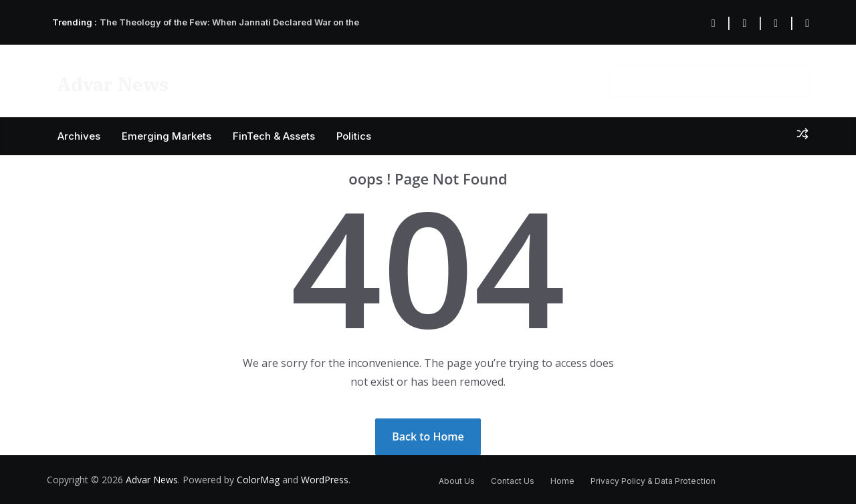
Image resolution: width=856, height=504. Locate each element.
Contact (510, 80)
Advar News (113, 84)
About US (568, 80)
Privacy (457, 80)
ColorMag (258, 480)
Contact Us (513, 481)
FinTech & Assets (274, 136)
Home (562, 481)
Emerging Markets (167, 136)
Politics (354, 136)
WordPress (325, 480)
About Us (457, 481)
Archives (79, 136)
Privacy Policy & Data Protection (653, 481)
